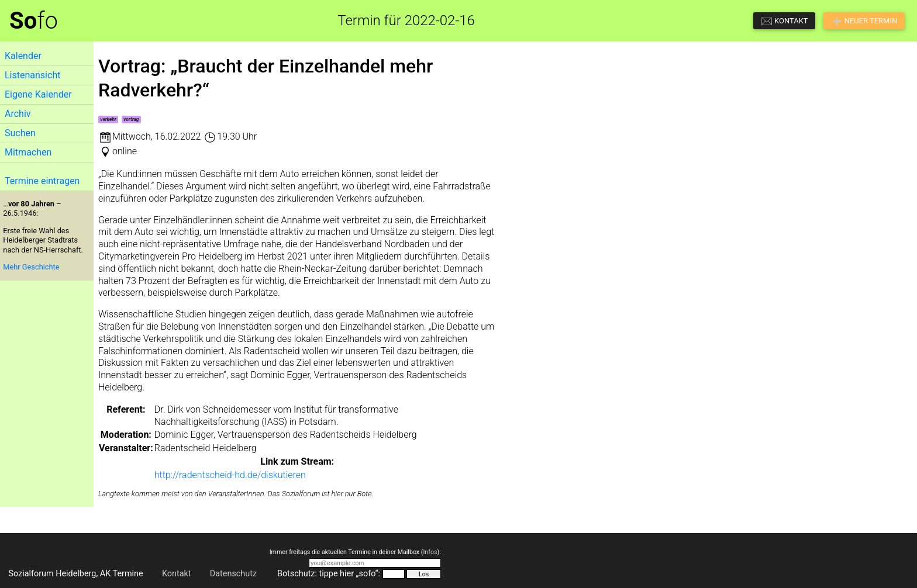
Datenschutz (233, 574)
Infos (430, 552)
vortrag (131, 119)
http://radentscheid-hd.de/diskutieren (230, 475)
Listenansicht (32, 75)
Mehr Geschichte (31, 267)
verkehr (108, 119)
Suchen (20, 133)
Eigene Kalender (38, 94)
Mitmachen (28, 152)
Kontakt (177, 574)
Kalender (23, 56)
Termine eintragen (42, 181)
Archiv (18, 114)
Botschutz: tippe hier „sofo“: (329, 574)
